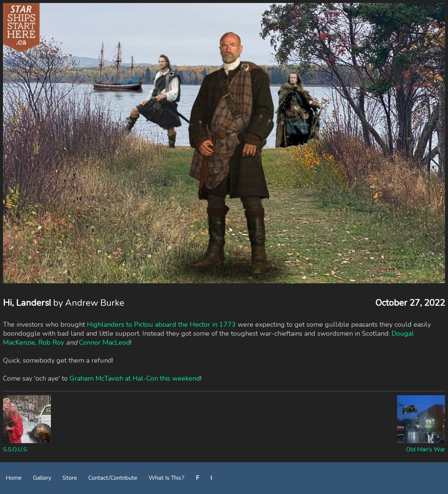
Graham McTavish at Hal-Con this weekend (135, 378)
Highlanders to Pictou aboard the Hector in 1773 (161, 324)
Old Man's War (426, 449)
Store (70, 478)
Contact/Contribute (113, 478)
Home (14, 478)
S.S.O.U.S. (16, 449)
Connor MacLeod (105, 342)
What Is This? (167, 478)
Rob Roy (51, 342)
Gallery (42, 478)
